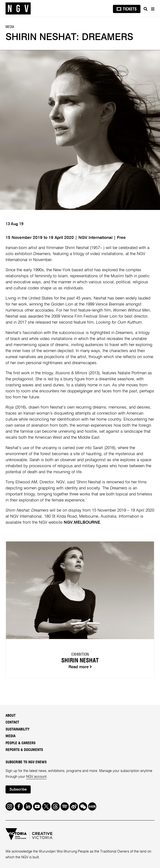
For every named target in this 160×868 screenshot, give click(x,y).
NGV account (36, 777)
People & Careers (21, 743)
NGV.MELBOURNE (82, 523)
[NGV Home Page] (18, 9)
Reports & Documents (24, 750)
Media (10, 736)
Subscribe (18, 790)
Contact (12, 722)
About (10, 716)
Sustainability (17, 729)
